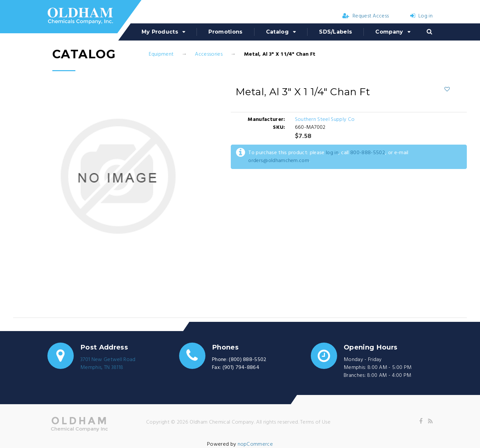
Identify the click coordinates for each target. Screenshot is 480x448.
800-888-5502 (368, 153)
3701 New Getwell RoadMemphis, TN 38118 (108, 364)
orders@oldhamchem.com (279, 161)
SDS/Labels (335, 32)
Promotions (225, 32)
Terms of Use (315, 422)
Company (389, 32)
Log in (421, 16)
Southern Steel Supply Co (325, 120)
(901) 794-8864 (241, 368)
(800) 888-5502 (248, 360)
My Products (160, 32)
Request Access (366, 16)
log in (332, 153)
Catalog (277, 32)
